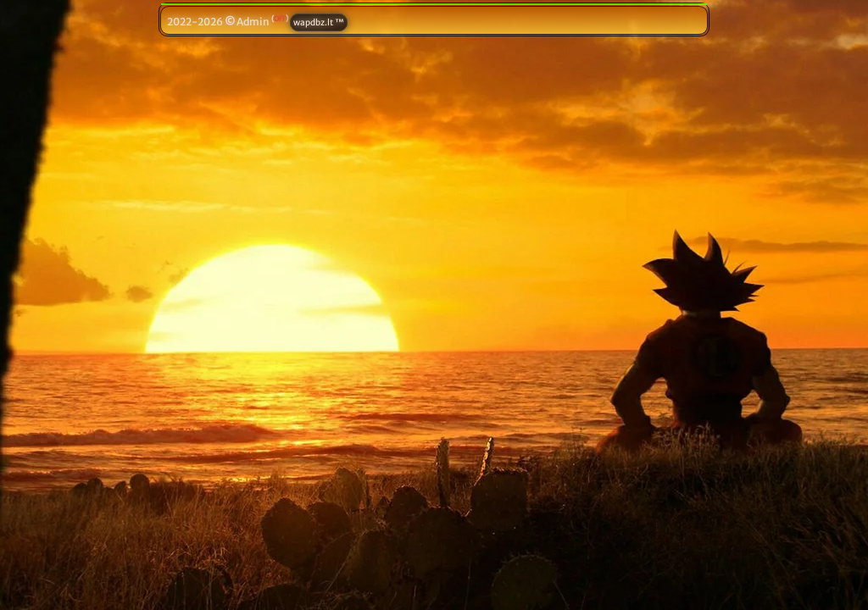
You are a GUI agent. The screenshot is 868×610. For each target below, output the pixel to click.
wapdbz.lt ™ (319, 22)
